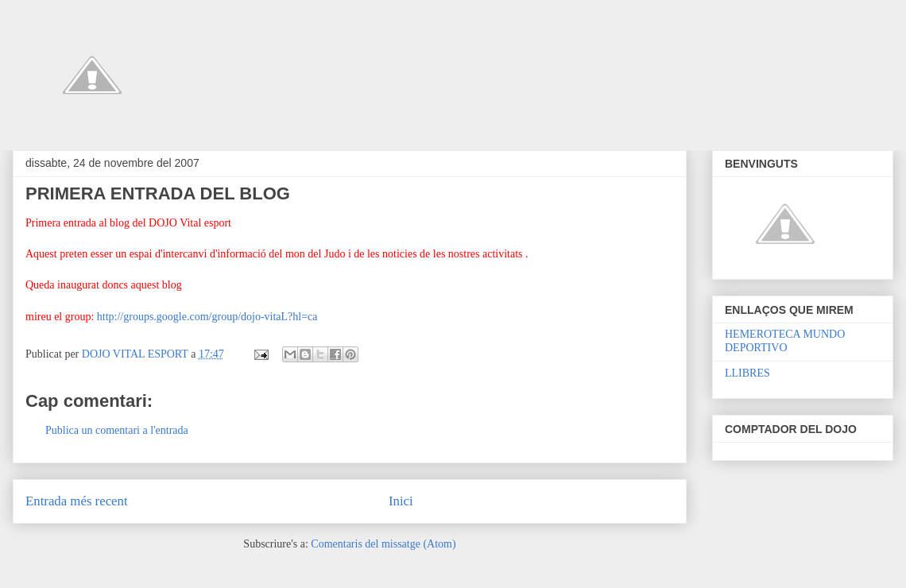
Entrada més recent (77, 501)
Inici (401, 501)
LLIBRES (747, 373)
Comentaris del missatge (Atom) (383, 544)
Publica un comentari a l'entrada (117, 430)
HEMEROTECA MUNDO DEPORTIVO (785, 341)
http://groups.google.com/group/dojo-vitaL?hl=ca (207, 317)
